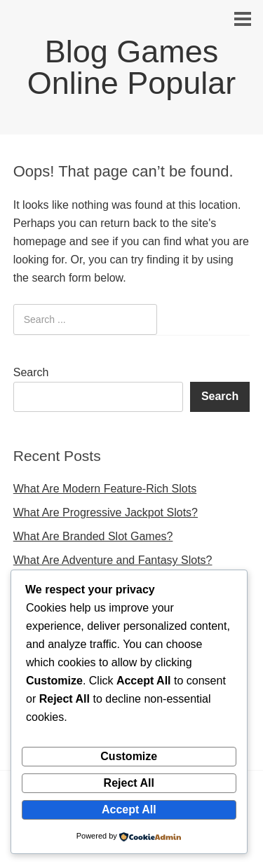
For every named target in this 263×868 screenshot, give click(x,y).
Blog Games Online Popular (132, 67)
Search (31, 372)
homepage (40, 241)
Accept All (129, 810)
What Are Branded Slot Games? (93, 536)
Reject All (129, 783)
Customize (129, 756)
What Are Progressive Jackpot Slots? (106, 512)
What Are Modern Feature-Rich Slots (105, 489)
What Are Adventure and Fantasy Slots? (113, 560)
